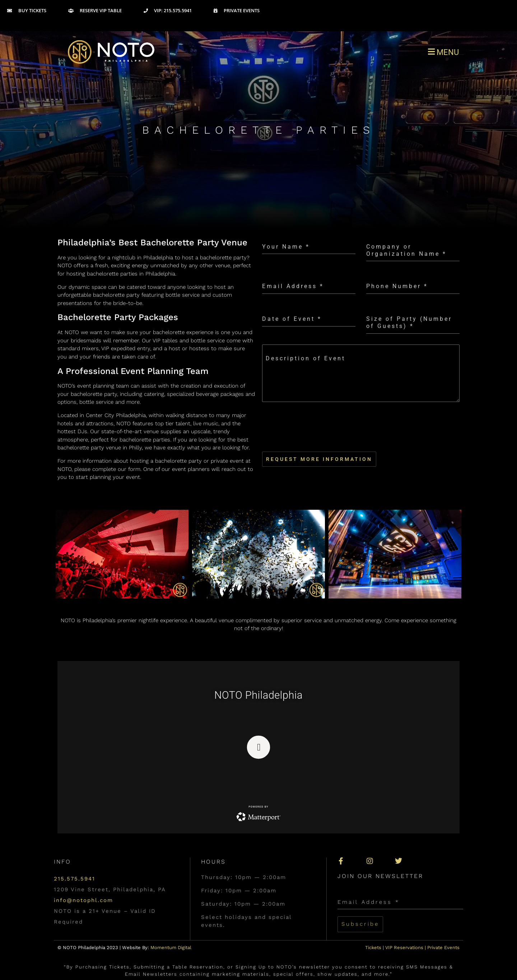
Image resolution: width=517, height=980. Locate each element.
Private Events (443, 947)
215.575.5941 (74, 879)
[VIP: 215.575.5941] (178, 11)
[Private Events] (246, 11)
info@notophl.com (83, 900)
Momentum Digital (171, 947)
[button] (361, 52)
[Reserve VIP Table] (105, 11)
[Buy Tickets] (37, 11)
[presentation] (361, 427)
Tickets (373, 947)
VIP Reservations (404, 947)
